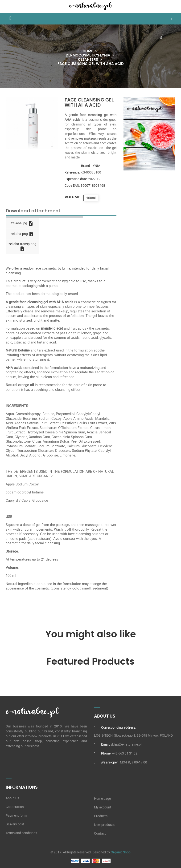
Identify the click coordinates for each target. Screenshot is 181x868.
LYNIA (96, 166)
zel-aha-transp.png (22, 247)
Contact (100, 833)
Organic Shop (121, 852)
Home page (102, 799)
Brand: (86, 166)
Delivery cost (15, 824)
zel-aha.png (22, 234)
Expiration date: (76, 179)
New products (104, 825)
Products (101, 816)
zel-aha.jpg (22, 223)
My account (103, 807)
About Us (12, 798)
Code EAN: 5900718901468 (85, 185)
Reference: (72, 172)
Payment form (16, 816)
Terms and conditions (21, 833)
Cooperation (15, 807)
